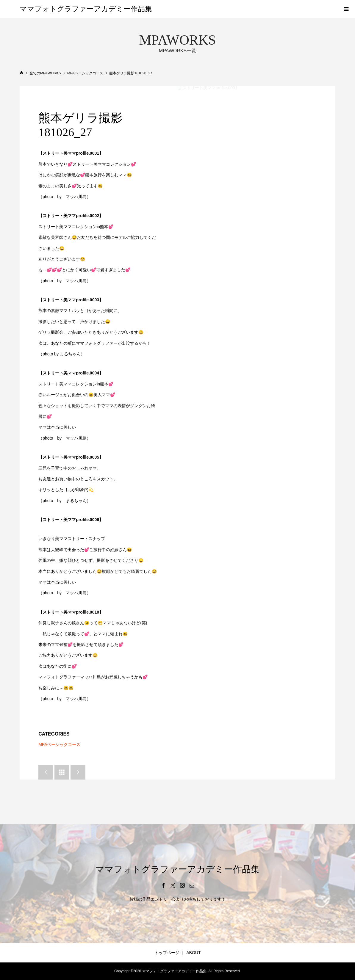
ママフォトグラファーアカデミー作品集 (86, 9)
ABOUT (193, 953)
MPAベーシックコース (59, 744)
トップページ (167, 953)
